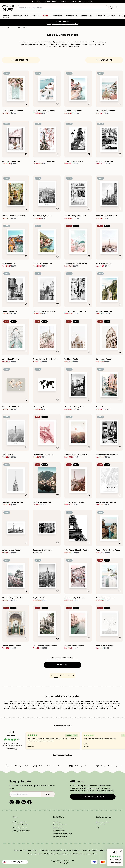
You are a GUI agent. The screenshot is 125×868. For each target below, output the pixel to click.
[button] (115, 857)
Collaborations (59, 831)
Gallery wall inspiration (21, 831)
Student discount (60, 837)
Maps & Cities (23, 28)
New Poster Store (60, 825)
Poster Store (68, 861)
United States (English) (15, 862)
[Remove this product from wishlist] (26, 104)
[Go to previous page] (52, 676)
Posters (13, 28)
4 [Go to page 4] (69, 675)
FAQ (97, 828)
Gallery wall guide (19, 822)
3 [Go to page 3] (65, 675)
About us (57, 822)
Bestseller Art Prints (20, 825)
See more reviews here (62, 755)
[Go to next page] (73, 676)
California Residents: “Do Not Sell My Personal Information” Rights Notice (56, 854)
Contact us (100, 825)
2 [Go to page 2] (60, 675)
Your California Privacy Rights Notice (97, 850)
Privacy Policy (92, 854)
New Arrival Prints (19, 828)
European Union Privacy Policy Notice (66, 850)
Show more (63, 665)
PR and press (58, 828)
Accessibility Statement (62, 834)
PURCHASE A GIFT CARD (93, 797)
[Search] (106, 8)
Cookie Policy (44, 850)
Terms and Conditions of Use (26, 850)
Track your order (102, 822)
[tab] (111, 8)
